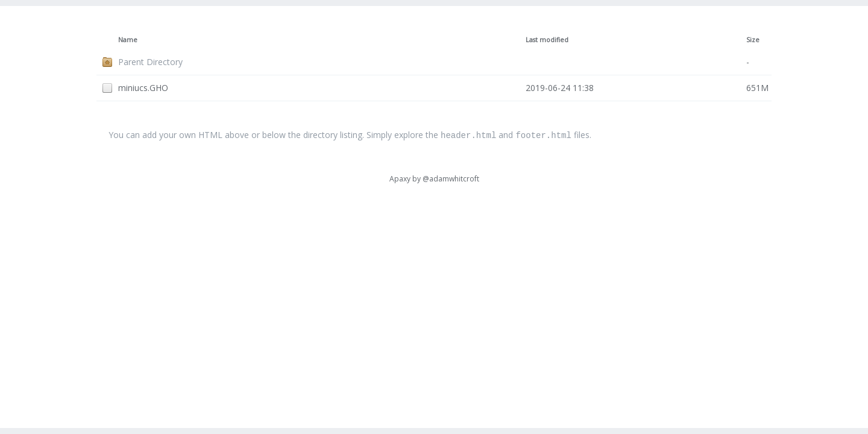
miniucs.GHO (143, 88)
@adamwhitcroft (451, 178)
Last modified (547, 40)
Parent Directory (150, 62)
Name (128, 40)
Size (753, 40)
